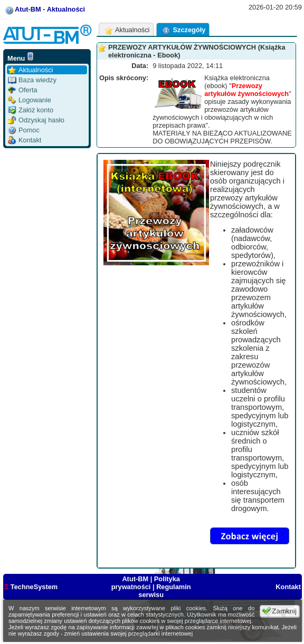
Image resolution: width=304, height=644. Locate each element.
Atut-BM (136, 579)
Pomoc (24, 130)
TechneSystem (31, 587)
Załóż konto (31, 110)
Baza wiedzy (32, 80)
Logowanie (30, 100)
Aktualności (30, 70)
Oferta (23, 90)
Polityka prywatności (146, 583)
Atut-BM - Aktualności (50, 9)
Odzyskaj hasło (36, 120)
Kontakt (25, 140)
